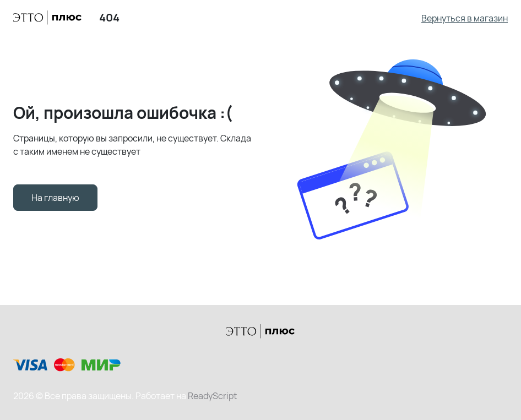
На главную (55, 198)
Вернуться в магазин (465, 18)
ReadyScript (212, 396)
